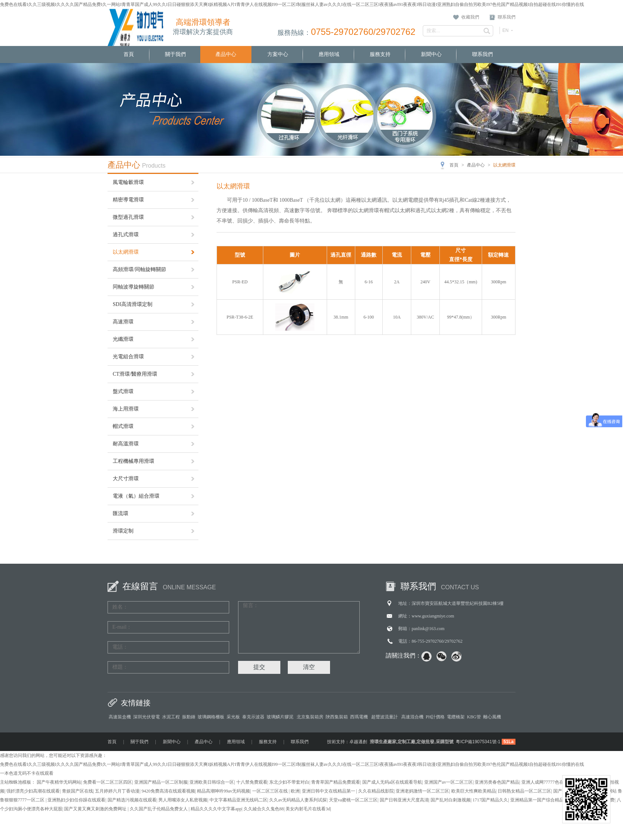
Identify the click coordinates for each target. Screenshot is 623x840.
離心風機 (492, 717)
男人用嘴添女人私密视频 (183, 800)
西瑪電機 (360, 717)
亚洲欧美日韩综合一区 (212, 782)
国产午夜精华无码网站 (59, 782)
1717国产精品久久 (490, 800)
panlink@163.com (428, 629)
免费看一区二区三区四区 (108, 782)
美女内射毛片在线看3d (308, 809)
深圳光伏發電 (146, 717)
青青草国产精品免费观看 (336, 782)
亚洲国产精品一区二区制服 (161, 782)
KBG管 (474, 717)
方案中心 (278, 54)
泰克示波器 (253, 717)
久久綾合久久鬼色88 (264, 809)
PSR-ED (240, 282)
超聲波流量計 (385, 717)
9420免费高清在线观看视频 (168, 791)
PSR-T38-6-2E (240, 317)
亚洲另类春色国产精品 (497, 782)
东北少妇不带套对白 (289, 782)
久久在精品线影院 (376, 791)
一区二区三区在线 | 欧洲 (276, 791)
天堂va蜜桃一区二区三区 (353, 800)
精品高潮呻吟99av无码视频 (223, 791)
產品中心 (226, 54)
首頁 (129, 54)
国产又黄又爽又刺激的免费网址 (96, 809)
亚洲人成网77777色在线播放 (549, 782)
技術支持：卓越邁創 (347, 742)
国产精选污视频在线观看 (132, 800)
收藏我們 (470, 17)
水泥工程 (171, 717)
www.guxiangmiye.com (433, 616)
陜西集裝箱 (337, 717)
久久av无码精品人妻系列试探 (298, 800)
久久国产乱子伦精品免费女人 (159, 809)
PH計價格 (435, 717)
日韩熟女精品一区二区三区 (524, 791)
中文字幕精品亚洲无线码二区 (238, 800)
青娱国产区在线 (78, 791)
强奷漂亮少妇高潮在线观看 (33, 791)
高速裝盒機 (120, 717)
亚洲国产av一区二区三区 (449, 782)
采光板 (233, 717)
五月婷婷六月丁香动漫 (117, 791)
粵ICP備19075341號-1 (478, 742)
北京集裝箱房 (310, 717)
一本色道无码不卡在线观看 (27, 773)
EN (506, 30)
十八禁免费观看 (252, 782)
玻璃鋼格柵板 (211, 717)
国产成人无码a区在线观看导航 (392, 782)
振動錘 (189, 717)
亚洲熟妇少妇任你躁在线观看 (76, 800)
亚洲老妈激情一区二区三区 (422, 791)
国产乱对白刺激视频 (451, 800)
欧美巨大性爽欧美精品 (474, 791)
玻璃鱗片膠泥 (281, 717)
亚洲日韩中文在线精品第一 (329, 791)
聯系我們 (507, 17)
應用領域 (329, 54)
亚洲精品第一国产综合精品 (537, 800)
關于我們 (175, 54)
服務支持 (380, 54)
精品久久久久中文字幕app (216, 809)
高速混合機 (412, 717)
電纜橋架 (456, 717)
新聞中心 (431, 54)
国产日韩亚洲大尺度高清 (404, 800)
